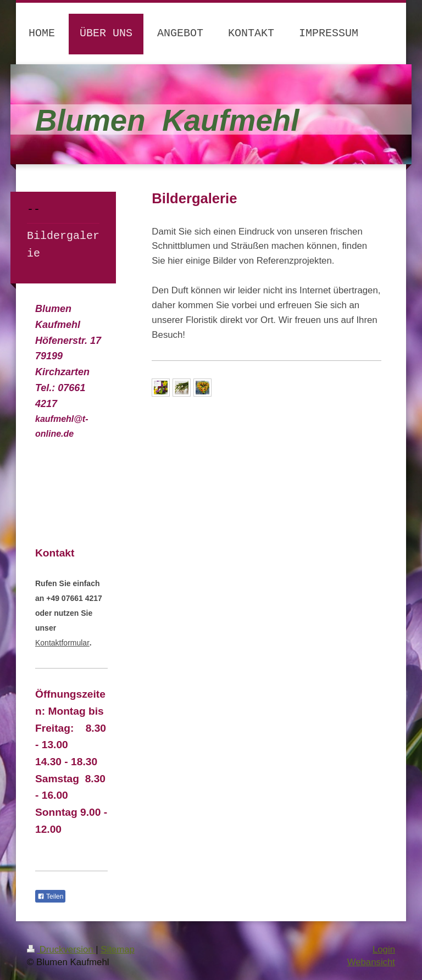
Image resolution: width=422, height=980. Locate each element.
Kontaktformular (62, 643)
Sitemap (118, 950)
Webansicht (371, 962)
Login (384, 950)
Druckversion (61, 950)
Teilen (50, 897)
